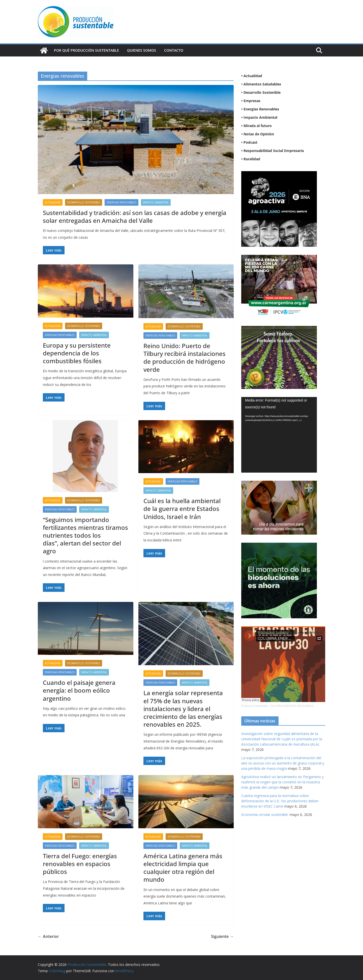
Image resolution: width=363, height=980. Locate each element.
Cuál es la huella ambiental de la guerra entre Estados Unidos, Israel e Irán (182, 509)
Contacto (174, 50)
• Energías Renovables (260, 109)
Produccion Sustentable (255, 706)
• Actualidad (252, 76)
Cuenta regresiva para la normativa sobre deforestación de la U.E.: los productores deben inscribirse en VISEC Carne (280, 801)
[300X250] (279, 258)
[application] (279, 435)
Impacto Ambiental (156, 202)
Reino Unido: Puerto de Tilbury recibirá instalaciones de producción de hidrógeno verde (185, 358)
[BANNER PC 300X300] (279, 174)
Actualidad (53, 202)
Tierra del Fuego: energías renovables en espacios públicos (80, 864)
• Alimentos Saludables (261, 84)
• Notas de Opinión (258, 134)
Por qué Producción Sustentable (86, 50)
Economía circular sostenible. (265, 815)
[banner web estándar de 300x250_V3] (279, 329)
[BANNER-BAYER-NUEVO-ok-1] (279, 484)
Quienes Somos (142, 50)
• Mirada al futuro (256, 126)
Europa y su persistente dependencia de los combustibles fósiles (77, 353)
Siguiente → (222, 936)
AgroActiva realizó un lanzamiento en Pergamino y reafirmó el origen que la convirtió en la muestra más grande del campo (282, 782)
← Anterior (48, 936)
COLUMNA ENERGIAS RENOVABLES (292, 706)
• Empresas (251, 101)
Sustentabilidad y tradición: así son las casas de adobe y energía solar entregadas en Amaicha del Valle (135, 217)
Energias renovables (122, 202)
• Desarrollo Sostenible (261, 92)
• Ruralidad (251, 159)
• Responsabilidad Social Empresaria (273, 151)
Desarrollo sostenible (84, 202)
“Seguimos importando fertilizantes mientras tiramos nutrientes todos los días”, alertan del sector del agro (85, 535)
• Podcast (249, 142)
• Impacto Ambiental (259, 117)
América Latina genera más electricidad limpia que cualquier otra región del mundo (183, 868)
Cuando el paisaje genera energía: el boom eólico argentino (79, 690)
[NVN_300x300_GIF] (279, 546)
